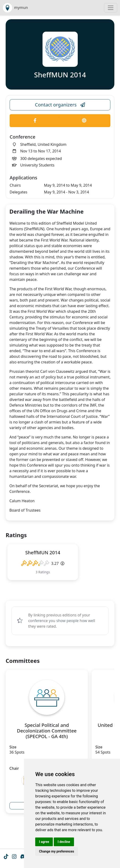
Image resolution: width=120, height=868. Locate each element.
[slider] (35, 563)
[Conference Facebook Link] (35, 121)
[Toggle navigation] (111, 8)
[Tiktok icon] (6, 857)
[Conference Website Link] (84, 121)
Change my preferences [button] (56, 851)
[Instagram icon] (14, 857)
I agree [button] (44, 842)
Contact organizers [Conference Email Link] (60, 105)
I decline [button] (64, 842)
